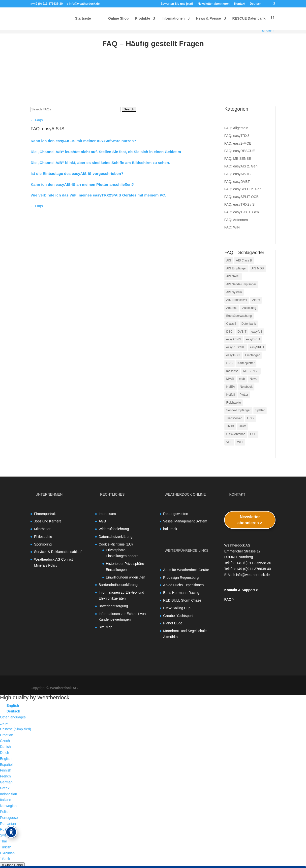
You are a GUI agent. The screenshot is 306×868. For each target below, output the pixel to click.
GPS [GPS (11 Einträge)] (229, 363)
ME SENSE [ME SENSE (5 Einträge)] (251, 371)
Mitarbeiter (42, 529)
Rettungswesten (176, 514)
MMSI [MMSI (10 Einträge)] (230, 379)
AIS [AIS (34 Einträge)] (229, 260)
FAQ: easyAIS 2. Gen (241, 166)
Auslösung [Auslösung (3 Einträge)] (249, 308)
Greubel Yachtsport (178, 616)
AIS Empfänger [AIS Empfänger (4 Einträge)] (236, 268)
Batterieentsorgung (113, 606)
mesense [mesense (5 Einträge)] (232, 371)
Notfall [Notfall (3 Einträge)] (231, 395)
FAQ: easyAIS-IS (238, 174)
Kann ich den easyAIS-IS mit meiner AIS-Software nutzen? (83, 141)
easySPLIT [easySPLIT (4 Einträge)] (257, 347)
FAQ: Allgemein (236, 128)
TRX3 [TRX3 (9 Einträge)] (230, 426)
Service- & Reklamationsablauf (58, 552)
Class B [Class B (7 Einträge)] (231, 324)
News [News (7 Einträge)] (253, 379)
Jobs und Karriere (48, 521)
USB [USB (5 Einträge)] (253, 434)
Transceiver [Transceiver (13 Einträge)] (234, 418)
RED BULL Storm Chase (182, 600)
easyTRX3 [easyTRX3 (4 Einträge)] (233, 355)
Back (5, 859)
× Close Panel (12, 865)
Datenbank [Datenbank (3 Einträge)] (249, 324)
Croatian (7, 735)
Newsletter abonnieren (214, 4)
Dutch (5, 753)
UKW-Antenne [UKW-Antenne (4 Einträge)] (236, 434)
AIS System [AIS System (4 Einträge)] (234, 292)
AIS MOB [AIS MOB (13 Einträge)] (258, 268)
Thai (3, 841)
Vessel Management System (185, 521)
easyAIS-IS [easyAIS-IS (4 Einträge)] (234, 339)
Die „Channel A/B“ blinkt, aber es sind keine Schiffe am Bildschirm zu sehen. (100, 163)
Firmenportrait (45, 514)
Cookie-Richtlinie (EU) (116, 544)
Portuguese (9, 818)
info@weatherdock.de (253, 575)
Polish (5, 812)
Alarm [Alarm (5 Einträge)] (256, 300)
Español (6, 765)
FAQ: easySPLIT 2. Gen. (244, 189)
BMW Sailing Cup (177, 608)
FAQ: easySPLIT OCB (242, 197)
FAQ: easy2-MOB (238, 143)
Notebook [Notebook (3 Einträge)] (246, 387)
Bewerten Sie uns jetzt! (177, 4)
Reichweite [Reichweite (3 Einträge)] (234, 403)
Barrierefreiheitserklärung (118, 585)
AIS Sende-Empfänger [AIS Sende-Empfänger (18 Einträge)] (241, 284)
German (6, 782)
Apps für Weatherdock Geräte (186, 570)
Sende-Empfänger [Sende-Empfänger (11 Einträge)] (238, 410)
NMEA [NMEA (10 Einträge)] (231, 387)
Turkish (6, 847)
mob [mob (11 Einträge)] (242, 379)
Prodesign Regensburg (181, 578)
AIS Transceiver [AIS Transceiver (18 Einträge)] (237, 300)
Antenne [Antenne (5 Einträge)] (232, 308)
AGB (102, 521)
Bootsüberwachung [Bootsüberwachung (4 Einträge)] (239, 316)
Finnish (6, 770)
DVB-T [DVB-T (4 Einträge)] (242, 332)
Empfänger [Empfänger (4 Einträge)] (252, 355)
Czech (5, 741)
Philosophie (43, 537)
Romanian (8, 824)
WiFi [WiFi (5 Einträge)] (240, 442)
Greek (5, 788)
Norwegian (8, 806)
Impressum (107, 514)
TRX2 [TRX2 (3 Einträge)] (251, 418)
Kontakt (240, 4)
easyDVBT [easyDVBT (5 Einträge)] (253, 339)
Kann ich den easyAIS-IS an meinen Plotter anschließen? (82, 184)
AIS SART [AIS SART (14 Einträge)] (233, 276)
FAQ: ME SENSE (238, 159)
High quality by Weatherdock (35, 697)
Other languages (13, 717)
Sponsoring (43, 544)
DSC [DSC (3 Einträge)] (229, 332)
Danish (5, 747)
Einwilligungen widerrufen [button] (126, 577)
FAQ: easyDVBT (237, 182)
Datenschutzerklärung (116, 537)
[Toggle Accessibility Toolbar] (11, 832)
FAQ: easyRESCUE (240, 151)
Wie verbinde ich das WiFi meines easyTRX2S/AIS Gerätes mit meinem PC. (98, 195)
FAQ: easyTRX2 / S (240, 204)
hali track (170, 529)
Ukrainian (7, 853)
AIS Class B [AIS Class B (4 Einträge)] (244, 260)
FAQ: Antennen (236, 220)
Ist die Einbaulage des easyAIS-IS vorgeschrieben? (77, 174)
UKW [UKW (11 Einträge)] (242, 426)
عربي (4, 723)
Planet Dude (173, 623)
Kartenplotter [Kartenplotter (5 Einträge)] (246, 363)
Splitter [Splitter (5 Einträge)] (260, 410)
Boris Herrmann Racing (181, 593)
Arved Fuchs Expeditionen (183, 585)
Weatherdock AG (64, 688)
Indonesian (9, 794)
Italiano (6, 800)
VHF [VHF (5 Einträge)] (229, 442)
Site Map (106, 627)
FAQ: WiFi (232, 227)
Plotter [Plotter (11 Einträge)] (244, 395)
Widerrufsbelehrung (114, 529)
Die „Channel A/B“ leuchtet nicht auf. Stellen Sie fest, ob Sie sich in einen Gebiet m (106, 152)
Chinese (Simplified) (15, 729)
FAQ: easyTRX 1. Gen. (242, 212)
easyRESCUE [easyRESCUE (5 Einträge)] (236, 347)
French (5, 776)
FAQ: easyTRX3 (237, 136)
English (268, 30)
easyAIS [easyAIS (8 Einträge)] (257, 332)
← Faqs (37, 120)
